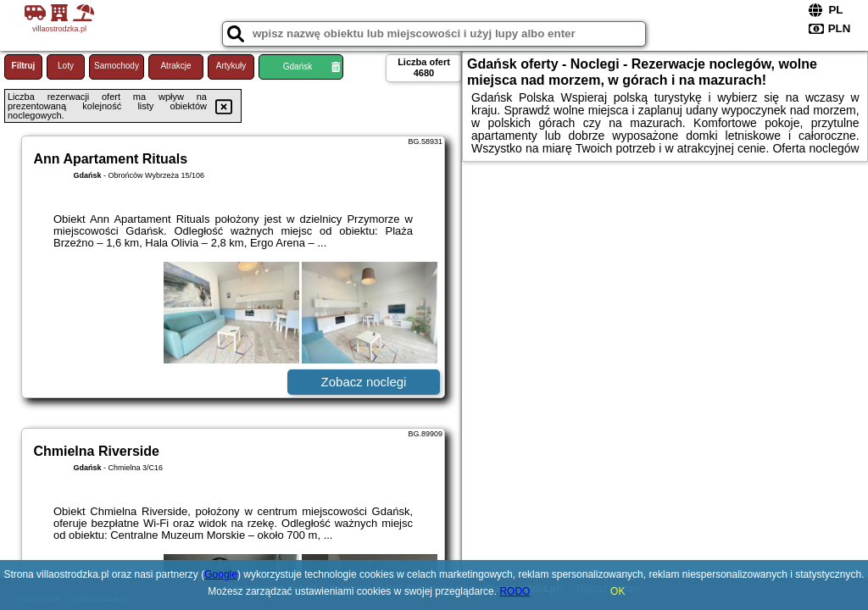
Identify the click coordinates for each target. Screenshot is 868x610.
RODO (515, 591)
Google (221, 574)
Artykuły (231, 66)
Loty (66, 66)
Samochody (117, 66)
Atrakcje (175, 66)
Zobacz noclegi (364, 382)
